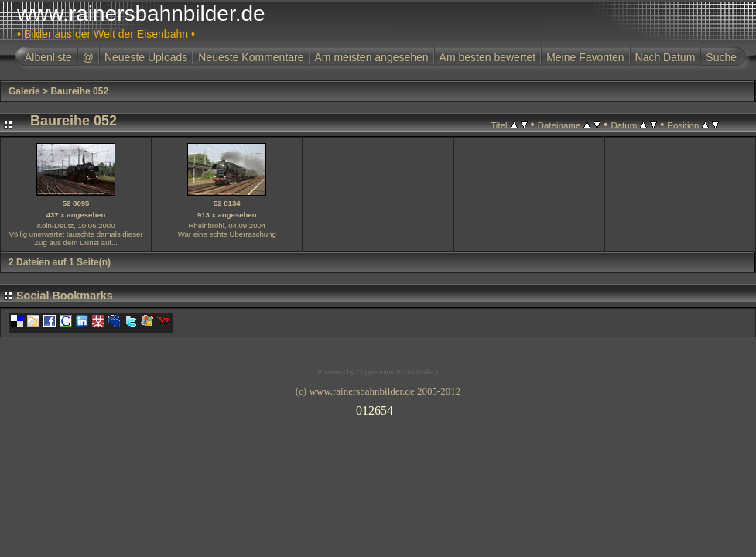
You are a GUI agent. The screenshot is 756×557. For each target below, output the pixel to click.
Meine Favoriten (585, 57)
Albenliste (48, 57)
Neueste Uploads (146, 57)
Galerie (24, 91)
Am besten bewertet (488, 57)
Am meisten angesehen (372, 57)
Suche (721, 57)
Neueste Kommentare (251, 57)
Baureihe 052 (79, 91)
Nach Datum (665, 57)
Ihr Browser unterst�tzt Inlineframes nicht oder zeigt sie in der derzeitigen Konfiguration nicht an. (378, 408)
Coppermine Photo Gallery (397, 372)
